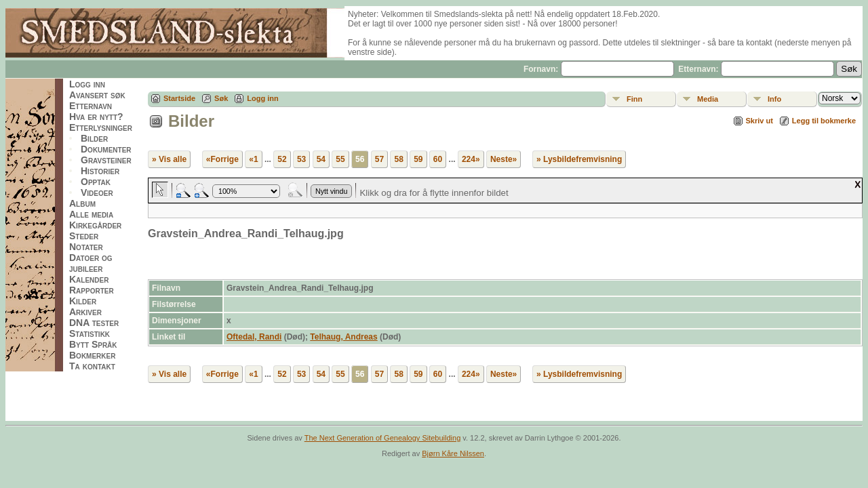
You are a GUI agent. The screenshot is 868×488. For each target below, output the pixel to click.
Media (708, 99)
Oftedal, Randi (254, 337)
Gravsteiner (106, 160)
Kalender (89, 279)
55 (340, 159)
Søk (221, 98)
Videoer (97, 192)
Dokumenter (106, 149)
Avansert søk (97, 95)
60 (438, 159)
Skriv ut (759, 121)
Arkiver (85, 312)
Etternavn (91, 106)
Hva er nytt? (96, 117)
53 (301, 159)
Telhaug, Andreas (343, 337)
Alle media (91, 214)
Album (82, 203)
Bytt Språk (93, 344)
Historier (100, 171)
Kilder (83, 301)
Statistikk (90, 333)
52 (282, 159)
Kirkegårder (95, 225)
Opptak (96, 182)
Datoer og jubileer (91, 263)
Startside (179, 98)
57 (379, 159)
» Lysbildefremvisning (579, 159)
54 (321, 159)
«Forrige (222, 159)
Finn (634, 99)
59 (418, 159)
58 (398, 159)
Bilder (94, 138)
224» (471, 159)
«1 (253, 159)
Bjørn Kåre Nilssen (453, 453)
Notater (86, 247)
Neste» (504, 159)
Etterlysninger (101, 127)
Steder (84, 236)
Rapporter (92, 290)
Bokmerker (92, 355)
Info (774, 99)
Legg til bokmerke (824, 121)
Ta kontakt (92, 366)
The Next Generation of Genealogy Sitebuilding (383, 438)
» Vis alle (169, 159)
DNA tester (94, 323)
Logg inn (87, 84)
